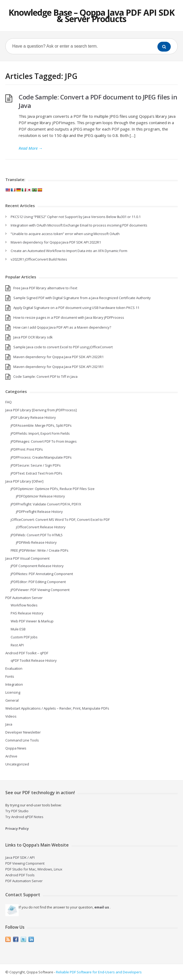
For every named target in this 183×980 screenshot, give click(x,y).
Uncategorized (17, 764)
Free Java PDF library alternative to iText (45, 288)
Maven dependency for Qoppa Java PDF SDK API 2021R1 (58, 367)
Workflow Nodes (24, 605)
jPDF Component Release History (37, 566)
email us (102, 907)
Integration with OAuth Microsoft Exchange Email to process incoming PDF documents (79, 225)
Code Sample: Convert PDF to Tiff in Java (45, 376)
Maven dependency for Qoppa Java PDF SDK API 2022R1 (56, 242)
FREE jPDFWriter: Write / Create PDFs (40, 550)
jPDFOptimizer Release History (40, 496)
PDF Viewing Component (25, 863)
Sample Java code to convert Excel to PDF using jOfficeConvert (63, 347)
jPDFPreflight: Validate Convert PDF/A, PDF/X (46, 504)
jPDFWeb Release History (36, 542)
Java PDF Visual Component (27, 558)
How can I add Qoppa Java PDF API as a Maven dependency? (62, 327)
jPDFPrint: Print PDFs (27, 449)
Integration (14, 684)
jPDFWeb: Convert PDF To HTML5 (37, 535)
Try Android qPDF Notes (24, 817)
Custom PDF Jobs (24, 637)
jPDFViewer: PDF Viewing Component (40, 590)
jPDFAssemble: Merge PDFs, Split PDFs (41, 425)
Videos (11, 716)
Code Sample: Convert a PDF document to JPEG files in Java (98, 101)
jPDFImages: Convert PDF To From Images (44, 441)
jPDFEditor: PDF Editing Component (38, 582)
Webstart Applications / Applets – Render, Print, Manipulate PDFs (57, 708)
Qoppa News (16, 748)
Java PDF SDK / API (20, 857)
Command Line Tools (22, 740)
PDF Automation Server (24, 598)
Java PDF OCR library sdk (33, 337)
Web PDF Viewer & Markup (32, 621)
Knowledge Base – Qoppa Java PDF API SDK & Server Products (91, 16)
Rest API (17, 645)
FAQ (9, 402)
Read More (31, 148)
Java (9, 724)
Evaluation (14, 668)
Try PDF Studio (17, 811)
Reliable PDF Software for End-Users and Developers (99, 972)
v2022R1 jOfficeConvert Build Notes (39, 259)
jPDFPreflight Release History (39, 512)
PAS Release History (27, 613)
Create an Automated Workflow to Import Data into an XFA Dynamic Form (69, 251)
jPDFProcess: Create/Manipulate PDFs (41, 457)
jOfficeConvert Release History (41, 527)
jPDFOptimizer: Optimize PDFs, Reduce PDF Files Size (53, 489)
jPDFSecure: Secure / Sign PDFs (36, 465)
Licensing (13, 692)
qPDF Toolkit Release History (34, 660)
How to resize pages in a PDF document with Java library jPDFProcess (69, 317)
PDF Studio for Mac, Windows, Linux (34, 869)
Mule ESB (18, 629)
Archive (11, 756)
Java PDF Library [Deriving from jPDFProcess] (41, 410)
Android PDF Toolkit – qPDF (27, 653)
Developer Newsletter (23, 732)
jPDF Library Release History (33, 417)
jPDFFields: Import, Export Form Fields (40, 433)
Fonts (10, 676)
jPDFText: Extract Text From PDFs (36, 473)
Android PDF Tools (20, 875)
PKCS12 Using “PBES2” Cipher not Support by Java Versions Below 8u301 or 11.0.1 (76, 217)
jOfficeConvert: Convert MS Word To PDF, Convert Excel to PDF (60, 520)
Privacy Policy (17, 828)
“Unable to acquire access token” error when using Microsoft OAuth (65, 234)
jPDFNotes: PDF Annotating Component (42, 574)
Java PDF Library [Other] (24, 481)
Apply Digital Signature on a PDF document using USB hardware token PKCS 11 (76, 308)
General (12, 700)
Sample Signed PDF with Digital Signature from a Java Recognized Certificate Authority (82, 298)
